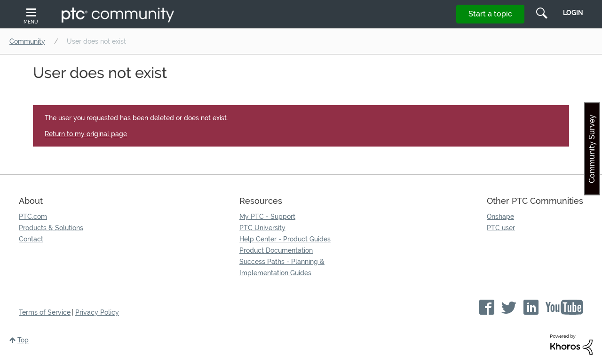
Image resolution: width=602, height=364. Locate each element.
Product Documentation (276, 250)
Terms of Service (45, 312)
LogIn (573, 13)
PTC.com (33, 217)
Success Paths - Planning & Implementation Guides (282, 267)
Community (27, 41)
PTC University (262, 228)
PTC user (501, 228)
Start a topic (490, 14)
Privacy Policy (97, 312)
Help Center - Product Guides (285, 239)
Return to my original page (86, 134)
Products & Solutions (51, 228)
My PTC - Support (267, 217)
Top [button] (23, 340)
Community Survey (592, 149)
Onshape (500, 217)
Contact (31, 239)
